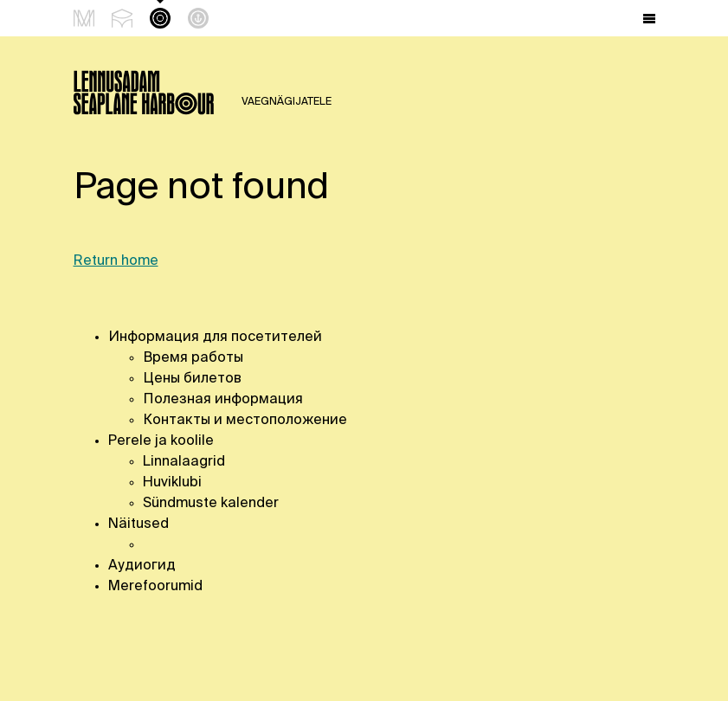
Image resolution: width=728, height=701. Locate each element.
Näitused (139, 524)
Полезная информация (223, 400)
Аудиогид (142, 566)
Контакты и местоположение (245, 421)
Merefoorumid (155, 587)
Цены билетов (192, 379)
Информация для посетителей (215, 338)
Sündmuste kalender (211, 504)
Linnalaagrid (184, 462)
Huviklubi (172, 483)
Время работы (195, 358)
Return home (116, 261)
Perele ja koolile (161, 441)
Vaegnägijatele (287, 102)
